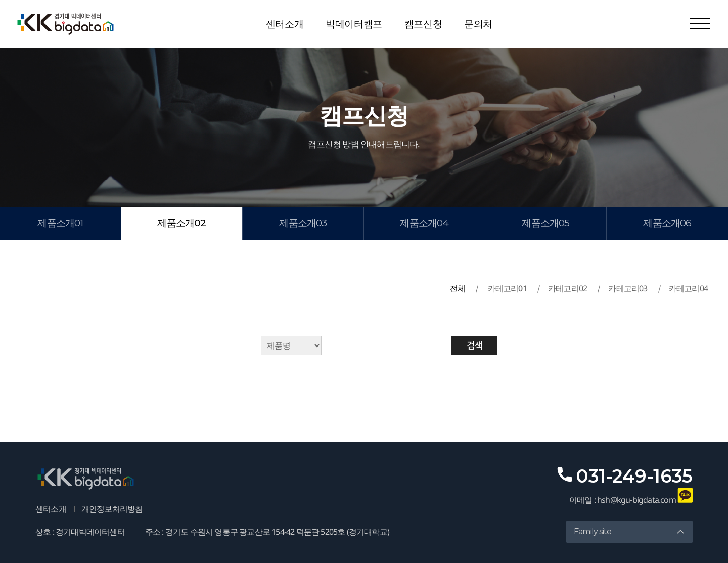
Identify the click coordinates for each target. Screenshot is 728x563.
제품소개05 (545, 223)
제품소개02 (181, 223)
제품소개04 (424, 223)
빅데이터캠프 (354, 24)
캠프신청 (423, 24)
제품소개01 (60, 223)
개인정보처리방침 (112, 509)
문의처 (478, 24)
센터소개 (285, 24)
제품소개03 (303, 223)
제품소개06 (667, 223)
